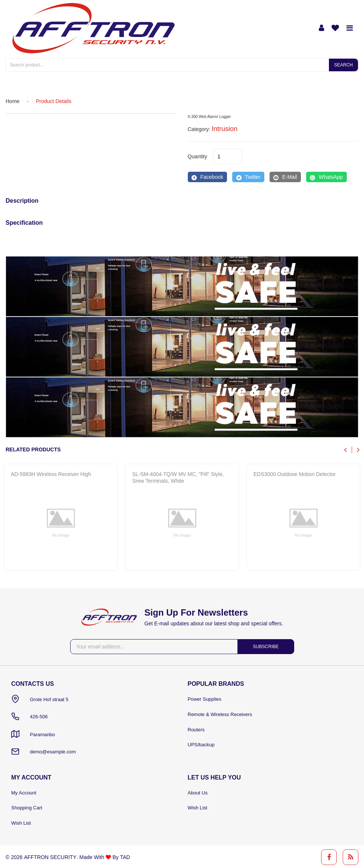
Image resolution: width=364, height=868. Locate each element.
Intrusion (225, 130)
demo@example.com (53, 751)
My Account (24, 792)
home (13, 102)
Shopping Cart (27, 807)
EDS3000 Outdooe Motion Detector (295, 475)
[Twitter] (248, 178)
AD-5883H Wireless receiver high (51, 475)
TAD (124, 856)
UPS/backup (201, 746)
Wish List (21, 823)
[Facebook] (208, 178)
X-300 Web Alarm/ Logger (209, 117)
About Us (198, 792)
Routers (196, 730)
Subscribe (266, 647)
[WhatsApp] (326, 178)
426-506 (39, 717)
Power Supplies (205, 700)
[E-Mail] (285, 178)
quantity (197, 157)
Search (343, 66)
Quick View (40, 557)
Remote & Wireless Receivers (220, 715)
